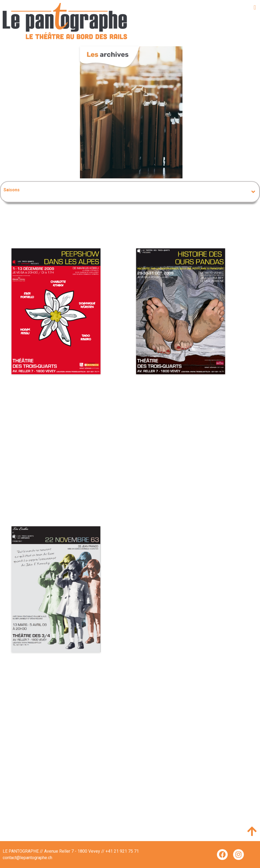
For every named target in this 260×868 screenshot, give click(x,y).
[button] (255, 7)
